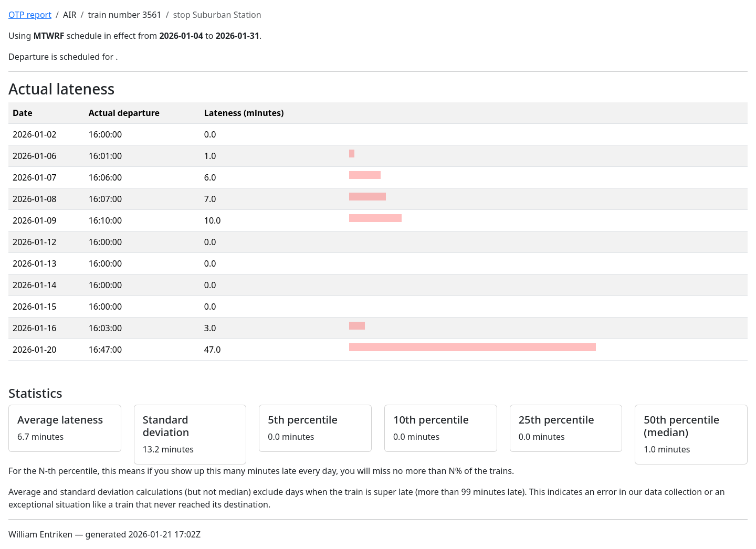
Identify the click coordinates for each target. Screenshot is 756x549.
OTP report (30, 15)
